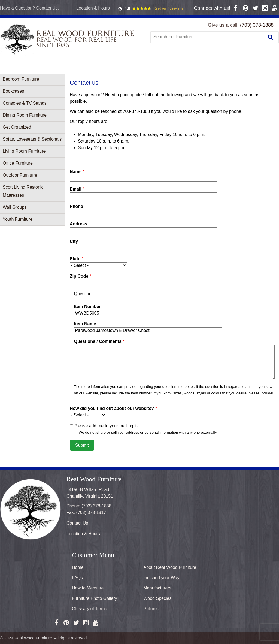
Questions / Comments (98, 341)
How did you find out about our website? (112, 408)
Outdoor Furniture (20, 175)
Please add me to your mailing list (107, 426)
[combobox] (208, 37)
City (74, 241)
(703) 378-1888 (257, 25)
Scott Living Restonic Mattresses (23, 191)
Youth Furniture (18, 219)
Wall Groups (15, 207)
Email (76, 189)
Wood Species (158, 598)
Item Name (85, 324)
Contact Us (77, 523)
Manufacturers (157, 588)
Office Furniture (18, 163)
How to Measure (88, 588)
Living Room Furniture (24, 151)
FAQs (77, 578)
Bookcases (13, 91)
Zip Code (79, 276)
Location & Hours (93, 8)
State (75, 259)
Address (78, 224)
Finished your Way (162, 578)
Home (78, 567)
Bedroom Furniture (21, 79)
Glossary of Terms (90, 609)
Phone (76, 206)
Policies (151, 609)
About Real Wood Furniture (170, 567)
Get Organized (17, 127)
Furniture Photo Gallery (94, 598)
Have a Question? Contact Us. (29, 8)
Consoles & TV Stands (25, 103)
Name (76, 172)
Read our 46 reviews (168, 8)
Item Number (87, 306)
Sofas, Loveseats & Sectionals (32, 139)
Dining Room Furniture (25, 115)
